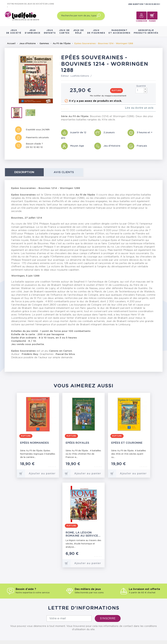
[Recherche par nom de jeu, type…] (81, 16)
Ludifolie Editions (80, 76)
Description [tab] (24, 172)
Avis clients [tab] (64, 172)
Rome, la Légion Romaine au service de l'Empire (82, 534)
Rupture (116, 91)
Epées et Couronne (127, 443)
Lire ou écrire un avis (139, 108)
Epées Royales (77, 443)
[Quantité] (141, 91)
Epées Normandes (34, 443)
